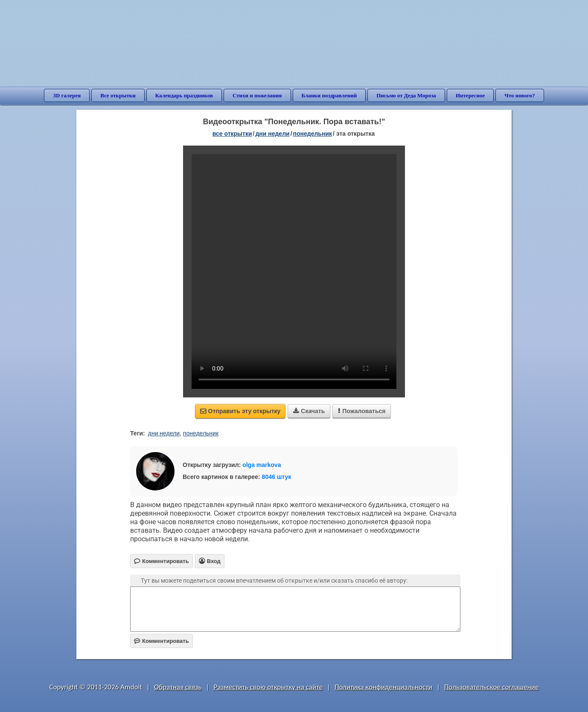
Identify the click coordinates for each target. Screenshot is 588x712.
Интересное (470, 95)
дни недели (272, 134)
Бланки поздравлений (329, 95)
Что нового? (520, 95)
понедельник (313, 134)
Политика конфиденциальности (383, 687)
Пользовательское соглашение (491, 687)
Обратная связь (178, 687)
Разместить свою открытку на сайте (268, 687)
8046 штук (277, 477)
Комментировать (162, 641)
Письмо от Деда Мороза (406, 95)
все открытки (232, 134)
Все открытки (118, 95)
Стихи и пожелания (257, 95)
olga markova (262, 465)
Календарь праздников (184, 95)
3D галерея (67, 95)
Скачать (309, 411)
